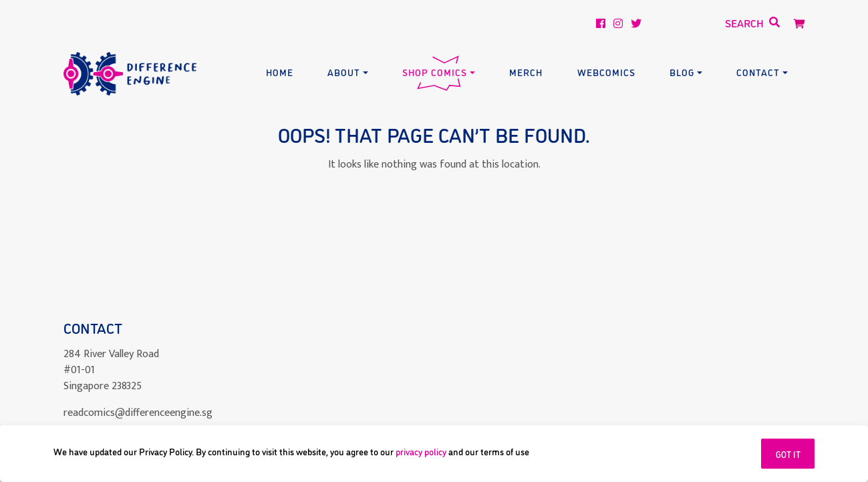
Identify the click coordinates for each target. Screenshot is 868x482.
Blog (682, 72)
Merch (526, 72)
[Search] (707, 23)
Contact (758, 72)
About (344, 72)
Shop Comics (435, 72)
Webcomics (606, 72)
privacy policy (421, 451)
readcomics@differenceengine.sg (138, 413)
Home (280, 72)
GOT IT (788, 454)
